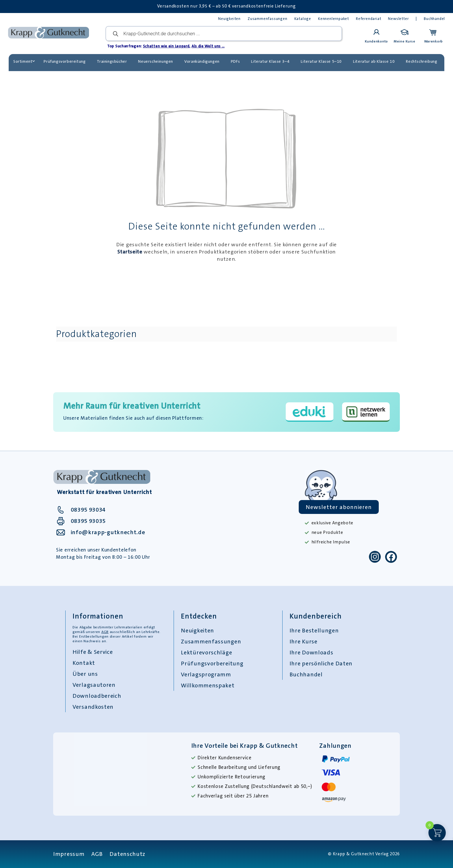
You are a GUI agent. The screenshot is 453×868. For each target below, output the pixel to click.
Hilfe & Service (93, 652)
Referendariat (368, 19)
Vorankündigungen (202, 61)
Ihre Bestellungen (314, 630)
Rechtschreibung (422, 61)
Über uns (85, 674)
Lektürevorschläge (206, 652)
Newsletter (398, 19)
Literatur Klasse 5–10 (321, 61)
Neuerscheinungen (156, 61)
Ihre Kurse (303, 641)
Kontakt (84, 663)
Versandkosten (93, 707)
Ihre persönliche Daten (321, 663)
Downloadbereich (97, 696)
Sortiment (24, 61)
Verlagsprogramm (206, 674)
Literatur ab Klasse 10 (374, 61)
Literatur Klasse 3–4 (270, 61)
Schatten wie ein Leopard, (167, 46)
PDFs (235, 61)
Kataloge (303, 19)
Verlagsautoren (94, 685)
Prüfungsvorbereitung (65, 61)
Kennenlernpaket (334, 19)
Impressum (69, 854)
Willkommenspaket (208, 685)
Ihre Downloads (311, 652)
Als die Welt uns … (208, 46)
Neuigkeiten (229, 19)
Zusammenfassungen (268, 19)
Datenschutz (127, 854)
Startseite (130, 252)
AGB (105, 632)
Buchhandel (434, 19)
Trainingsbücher (112, 61)
